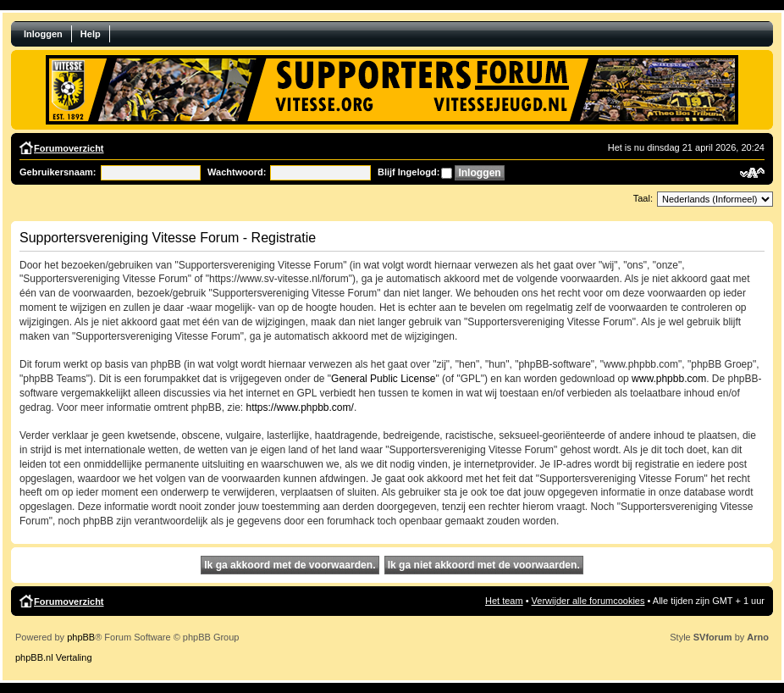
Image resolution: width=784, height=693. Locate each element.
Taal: (643, 198)
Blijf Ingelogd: (409, 172)
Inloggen (43, 34)
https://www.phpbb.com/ (299, 407)
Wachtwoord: (237, 172)
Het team (504, 601)
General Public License (383, 379)
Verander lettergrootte (752, 173)
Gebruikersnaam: (58, 172)
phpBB (81, 637)
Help (91, 34)
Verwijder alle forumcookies (588, 601)
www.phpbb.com (669, 379)
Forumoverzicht (69, 148)
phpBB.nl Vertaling (54, 657)
